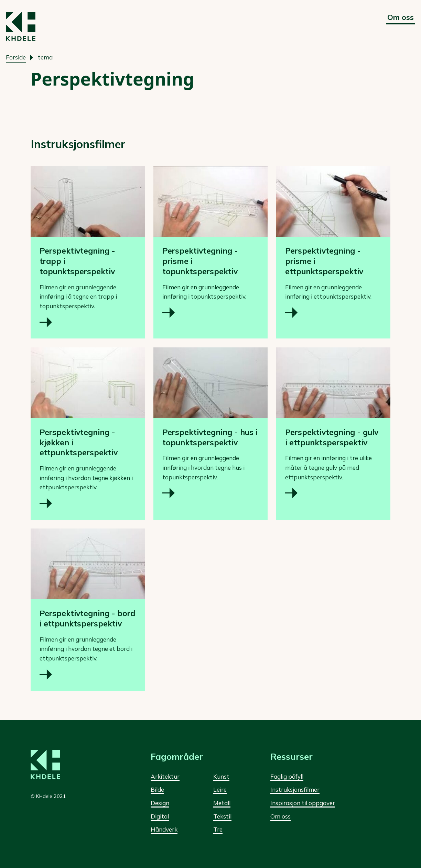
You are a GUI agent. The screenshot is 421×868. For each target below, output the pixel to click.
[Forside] (21, 26)
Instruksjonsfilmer (295, 789)
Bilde (157, 789)
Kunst (221, 776)
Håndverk (164, 829)
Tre (218, 829)
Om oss (401, 17)
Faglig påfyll (287, 776)
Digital (160, 816)
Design (160, 803)
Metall (222, 803)
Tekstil (222, 816)
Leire (220, 789)
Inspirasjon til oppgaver (303, 803)
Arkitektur (165, 776)
